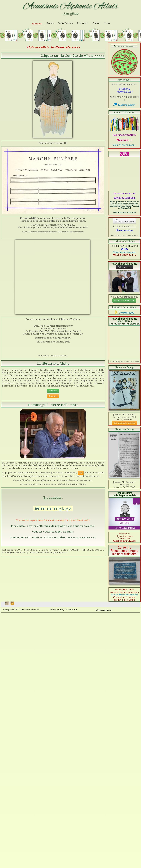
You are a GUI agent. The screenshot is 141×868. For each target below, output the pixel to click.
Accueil (50, 23)
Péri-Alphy (83, 23)
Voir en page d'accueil (124, 223)
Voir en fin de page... (124, 145)
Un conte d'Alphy (124, 191)
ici (81, 399)
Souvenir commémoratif (124, 271)
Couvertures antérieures (124, 364)
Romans (53, 323)
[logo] (70, 9)
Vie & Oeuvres (66, 23)
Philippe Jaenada (124, 238)
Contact (96, 23)
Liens (107, 23)
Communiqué (126, 283)
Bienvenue (37, 23)
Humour (53, 317)
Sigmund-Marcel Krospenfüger (124, 536)
